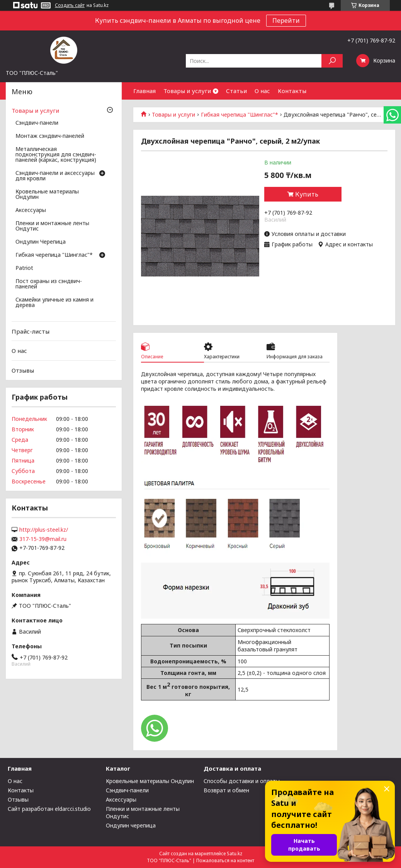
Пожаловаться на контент (225, 860)
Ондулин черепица (131, 825)
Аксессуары (31, 210)
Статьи (236, 91)
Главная (144, 91)
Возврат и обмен (226, 790)
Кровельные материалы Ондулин (47, 195)
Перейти (286, 20)
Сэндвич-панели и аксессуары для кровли (55, 176)
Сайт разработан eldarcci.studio (49, 809)
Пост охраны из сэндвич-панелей (49, 284)
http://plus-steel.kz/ (44, 530)
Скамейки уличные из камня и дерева (54, 303)
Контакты (292, 91)
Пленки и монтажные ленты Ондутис (52, 226)
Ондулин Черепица (41, 242)
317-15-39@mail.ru (43, 539)
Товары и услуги (187, 91)
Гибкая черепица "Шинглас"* (240, 115)
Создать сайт (70, 5)
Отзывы (23, 370)
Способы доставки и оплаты (242, 781)
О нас (262, 91)
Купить (307, 194)
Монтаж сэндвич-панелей (50, 136)
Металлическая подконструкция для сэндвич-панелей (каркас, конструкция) (56, 155)
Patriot (24, 268)
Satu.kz (234, 854)
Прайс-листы (31, 331)
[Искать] (332, 61)
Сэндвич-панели (37, 123)
